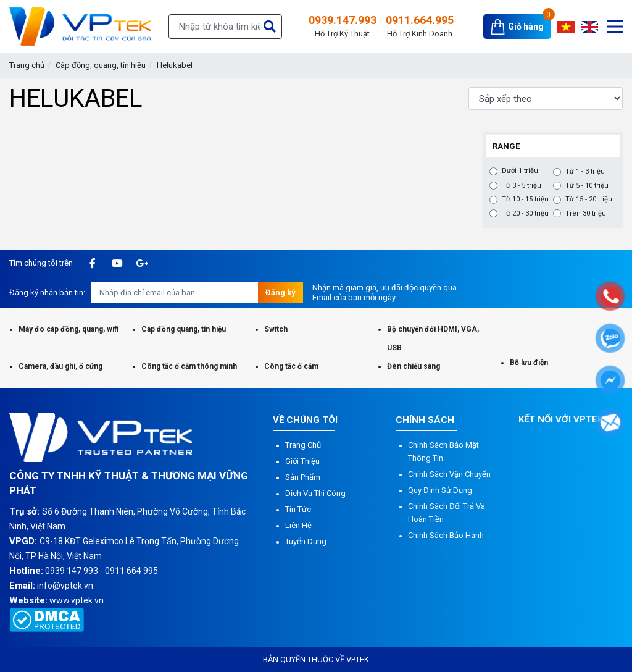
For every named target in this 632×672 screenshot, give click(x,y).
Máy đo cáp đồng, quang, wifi (69, 329)
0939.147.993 (343, 27)
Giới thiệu (302, 461)
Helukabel (175, 65)
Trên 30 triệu (586, 214)
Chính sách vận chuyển (449, 474)
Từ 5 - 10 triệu (587, 186)
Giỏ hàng (526, 27)
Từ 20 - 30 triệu (525, 214)
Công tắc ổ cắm (291, 366)
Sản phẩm (303, 477)
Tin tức (298, 509)
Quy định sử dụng (440, 490)
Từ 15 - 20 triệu (589, 199)
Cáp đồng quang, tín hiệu (184, 329)
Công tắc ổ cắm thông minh (189, 366)
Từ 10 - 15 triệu (525, 199)
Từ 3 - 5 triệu (522, 186)
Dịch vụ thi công (315, 493)
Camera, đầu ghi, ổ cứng (60, 366)
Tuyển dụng (306, 541)
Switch (276, 329)
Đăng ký (281, 292)
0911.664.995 (420, 27)
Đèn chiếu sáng (414, 366)
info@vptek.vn (65, 586)
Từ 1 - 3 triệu (585, 172)
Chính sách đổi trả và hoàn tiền (447, 513)
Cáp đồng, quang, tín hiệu (101, 65)
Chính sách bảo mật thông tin (443, 451)
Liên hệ (298, 525)
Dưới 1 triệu (520, 171)
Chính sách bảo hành (446, 535)
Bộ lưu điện (529, 363)
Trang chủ (27, 65)
